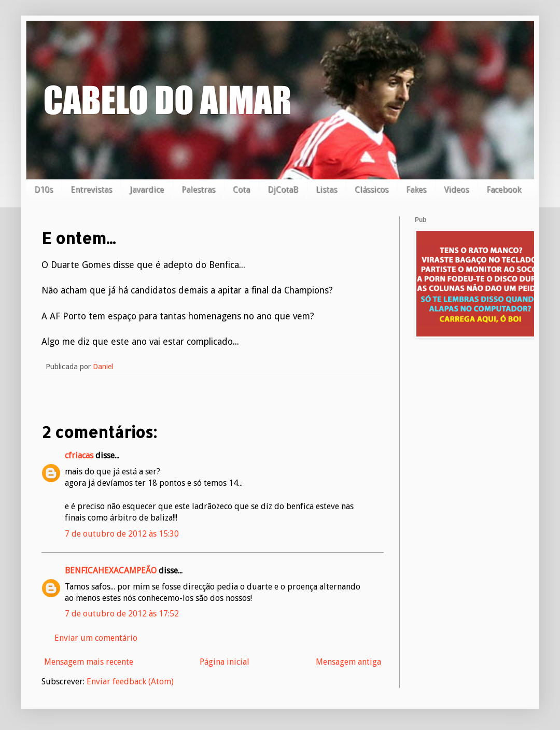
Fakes (416, 189)
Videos (456, 189)
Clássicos (372, 189)
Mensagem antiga (348, 662)
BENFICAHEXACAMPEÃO (111, 571)
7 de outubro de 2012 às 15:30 (122, 534)
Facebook (504, 189)
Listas (326, 189)
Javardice (147, 189)
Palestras (198, 189)
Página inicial (225, 662)
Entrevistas (91, 189)
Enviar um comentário (96, 638)
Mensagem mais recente (89, 662)
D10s (44, 189)
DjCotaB (283, 189)
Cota (241, 189)
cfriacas (79, 455)
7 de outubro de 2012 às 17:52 (122, 614)
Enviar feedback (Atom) (130, 682)
